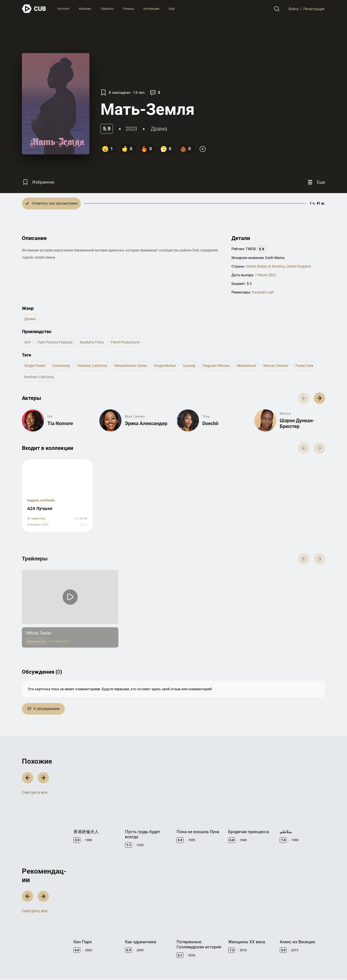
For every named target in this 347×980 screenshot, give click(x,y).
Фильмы (85, 9)
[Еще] (316, 182)
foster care (304, 366)
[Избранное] (38, 182)
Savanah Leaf (263, 292)
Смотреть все (35, 735)
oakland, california (92, 366)
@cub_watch (119, 967)
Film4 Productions (125, 342)
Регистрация (314, 9)
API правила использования (249, 944)
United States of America (265, 266)
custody (189, 366)
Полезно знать (291, 937)
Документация (239, 937)
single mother (165, 366)
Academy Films (92, 342)
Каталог (64, 9)
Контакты (184, 937)
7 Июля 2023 (265, 275)
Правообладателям (191, 944)
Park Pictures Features (55, 342)
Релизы (129, 9)
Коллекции (151, 9)
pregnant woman (216, 366)
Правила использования (256, 967)
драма (159, 129)
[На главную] (34, 9)
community (61, 366)
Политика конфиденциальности (302, 967)
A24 (27, 342)
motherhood (247, 366)
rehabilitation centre (131, 366)
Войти (294, 9)
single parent (35, 366)
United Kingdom (299, 266)
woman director (276, 366)
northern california (39, 377)
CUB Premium (290, 944)
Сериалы (107, 9)
